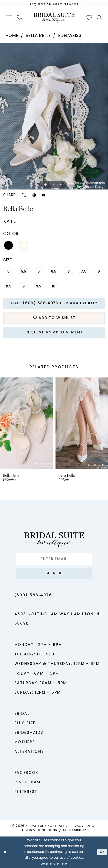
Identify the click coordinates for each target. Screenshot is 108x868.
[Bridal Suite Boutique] (54, 18)
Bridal (22, 714)
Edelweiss (70, 36)
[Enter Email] (54, 559)
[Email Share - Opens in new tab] (44, 195)
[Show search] (100, 18)
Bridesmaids (29, 733)
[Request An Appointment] (54, 3)
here (63, 864)
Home (12, 36)
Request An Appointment (54, 332)
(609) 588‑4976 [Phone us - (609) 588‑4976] (33, 595)
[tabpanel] (54, 116)
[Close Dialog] (5, 852)
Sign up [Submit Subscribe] (54, 573)
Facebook (26, 773)
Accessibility (74, 830)
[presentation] (26, 424)
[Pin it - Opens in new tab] (34, 196)
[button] (9, 18)
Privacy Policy (83, 826)
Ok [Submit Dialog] (102, 852)
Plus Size (25, 723)
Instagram (27, 782)
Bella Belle (38, 36)
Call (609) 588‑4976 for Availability (54, 303)
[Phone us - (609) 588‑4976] (20, 18)
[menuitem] (9, 18)
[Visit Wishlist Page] (89, 18)
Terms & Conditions (39, 830)
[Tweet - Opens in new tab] (24, 196)
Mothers (25, 742)
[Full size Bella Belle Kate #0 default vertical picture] (54, 116)
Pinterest (26, 792)
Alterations (29, 752)
